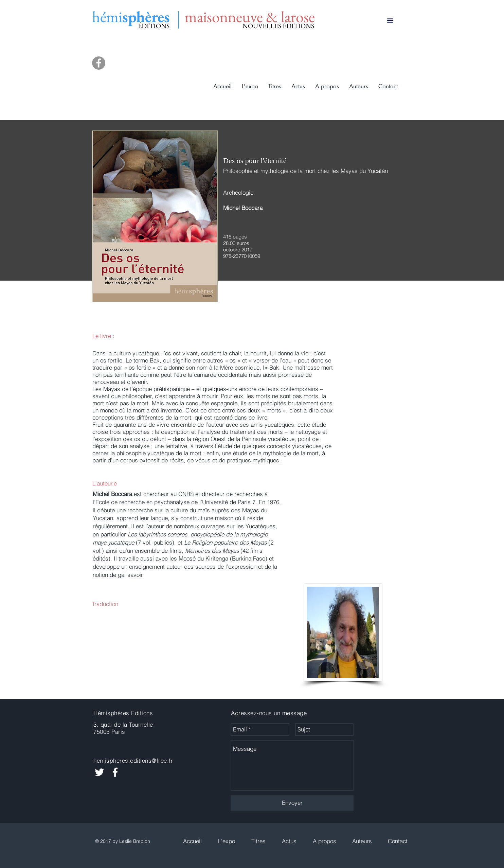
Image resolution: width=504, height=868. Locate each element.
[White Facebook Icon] (115, 772)
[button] (275, 86)
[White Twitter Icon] (100, 772)
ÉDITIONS (154, 26)
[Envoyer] (292, 803)
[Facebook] (99, 63)
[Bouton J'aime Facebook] (382, 730)
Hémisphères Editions (123, 713)
